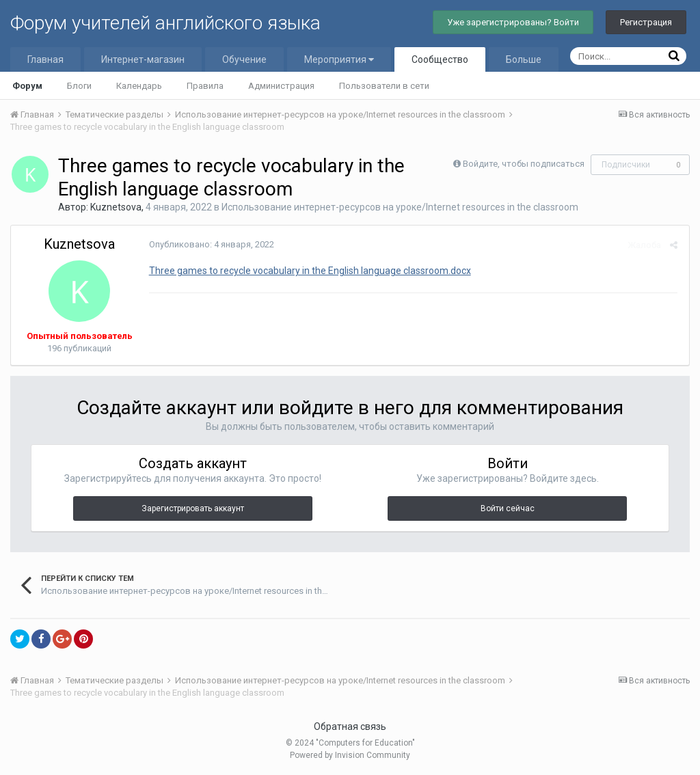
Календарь (139, 86)
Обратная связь (350, 726)
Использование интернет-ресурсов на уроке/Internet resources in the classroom (400, 207)
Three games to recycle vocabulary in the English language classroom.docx (309, 271)
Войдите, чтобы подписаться (524, 164)
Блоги (79, 86)
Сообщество (440, 59)
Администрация (281, 86)
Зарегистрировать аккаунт (193, 508)
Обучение (244, 59)
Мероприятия (339, 59)
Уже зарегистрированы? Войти (513, 22)
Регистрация (646, 22)
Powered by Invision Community (350, 755)
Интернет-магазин (143, 59)
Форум (27, 86)
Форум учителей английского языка (165, 23)
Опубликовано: (210, 244)
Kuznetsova (116, 207)
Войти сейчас (508, 508)
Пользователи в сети (384, 86)
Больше (524, 59)
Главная (45, 59)
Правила (205, 86)
